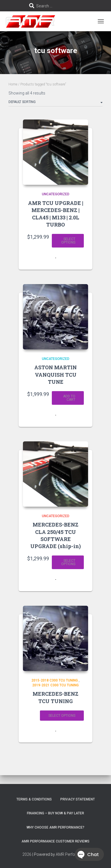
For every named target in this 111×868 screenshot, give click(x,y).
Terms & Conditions (34, 799)
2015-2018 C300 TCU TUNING (55, 680)
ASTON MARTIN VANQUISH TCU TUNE (55, 374)
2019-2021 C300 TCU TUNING (55, 685)
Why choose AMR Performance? (55, 827)
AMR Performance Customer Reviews (55, 841)
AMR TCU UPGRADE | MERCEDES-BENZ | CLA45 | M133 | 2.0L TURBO (56, 214)
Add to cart (69, 398)
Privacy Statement (78, 799)
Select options (68, 241)
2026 (27, 854)
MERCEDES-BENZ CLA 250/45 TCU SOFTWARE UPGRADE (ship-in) (55, 535)
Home (13, 84)
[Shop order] (55, 103)
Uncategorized (56, 194)
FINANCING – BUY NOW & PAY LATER (55, 813)
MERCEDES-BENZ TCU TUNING (55, 697)
